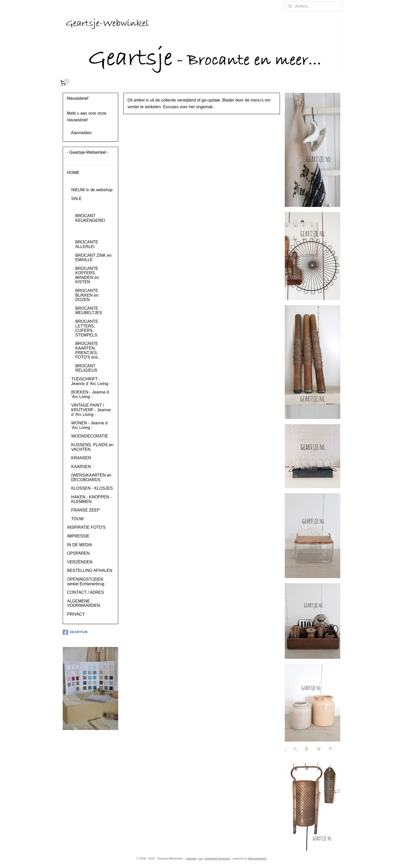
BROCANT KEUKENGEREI (90, 218)
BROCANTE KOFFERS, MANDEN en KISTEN (87, 275)
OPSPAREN (78, 553)
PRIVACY (76, 614)
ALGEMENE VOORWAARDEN (84, 603)
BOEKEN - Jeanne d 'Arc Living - (90, 394)
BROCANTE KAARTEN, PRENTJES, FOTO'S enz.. (88, 350)
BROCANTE (83, 207)
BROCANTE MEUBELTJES (89, 311)
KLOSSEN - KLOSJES (92, 488)
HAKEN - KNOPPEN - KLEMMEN (91, 499)
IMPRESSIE (78, 536)
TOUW (77, 519)
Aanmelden (81, 133)
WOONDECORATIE (90, 436)
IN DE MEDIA (80, 545)
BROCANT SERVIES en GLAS (93, 231)
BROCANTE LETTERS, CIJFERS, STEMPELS (87, 328)
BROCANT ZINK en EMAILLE (93, 258)
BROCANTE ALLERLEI (87, 244)
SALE (76, 199)
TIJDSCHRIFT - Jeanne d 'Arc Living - (91, 381)
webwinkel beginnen (218, 858)
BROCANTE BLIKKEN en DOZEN (87, 295)
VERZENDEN (80, 562)
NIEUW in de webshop (92, 190)
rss (201, 858)
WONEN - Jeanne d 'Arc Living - (89, 425)
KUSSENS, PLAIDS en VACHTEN (92, 447)
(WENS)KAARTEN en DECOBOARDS (91, 477)
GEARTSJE (75, 632)
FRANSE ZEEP (85, 510)
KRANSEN (81, 458)
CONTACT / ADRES (85, 592)
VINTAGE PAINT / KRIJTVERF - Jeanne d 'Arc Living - (91, 410)
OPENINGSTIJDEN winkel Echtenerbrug (86, 582)
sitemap (191, 858)
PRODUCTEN (80, 181)
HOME (73, 173)
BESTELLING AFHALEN (90, 570)
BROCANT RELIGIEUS (86, 368)
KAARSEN (81, 467)
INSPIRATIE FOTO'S (86, 527)
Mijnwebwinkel (257, 858)
